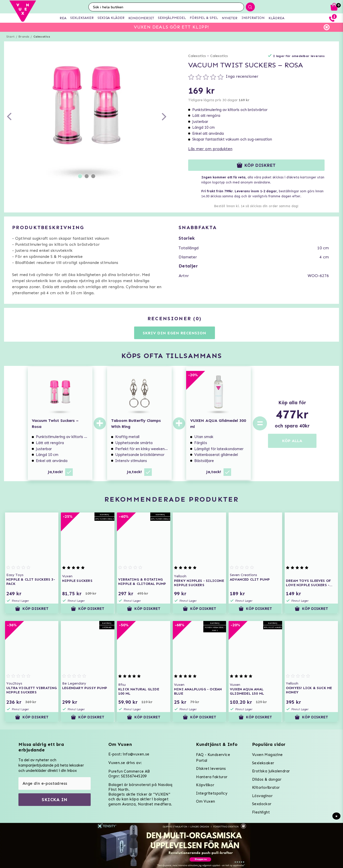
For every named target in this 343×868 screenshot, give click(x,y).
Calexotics (42, 37)
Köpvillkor (205, 785)
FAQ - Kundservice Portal (213, 758)
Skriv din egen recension (174, 333)
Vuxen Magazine (267, 755)
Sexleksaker (263, 763)
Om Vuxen (205, 801)
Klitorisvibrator (266, 788)
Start (10, 37)
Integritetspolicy (212, 793)
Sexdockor (262, 804)
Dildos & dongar (267, 779)
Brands (24, 37)
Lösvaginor (262, 796)
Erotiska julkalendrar (271, 771)
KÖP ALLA (292, 441)
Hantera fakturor (212, 777)
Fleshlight (261, 812)
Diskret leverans (211, 769)
